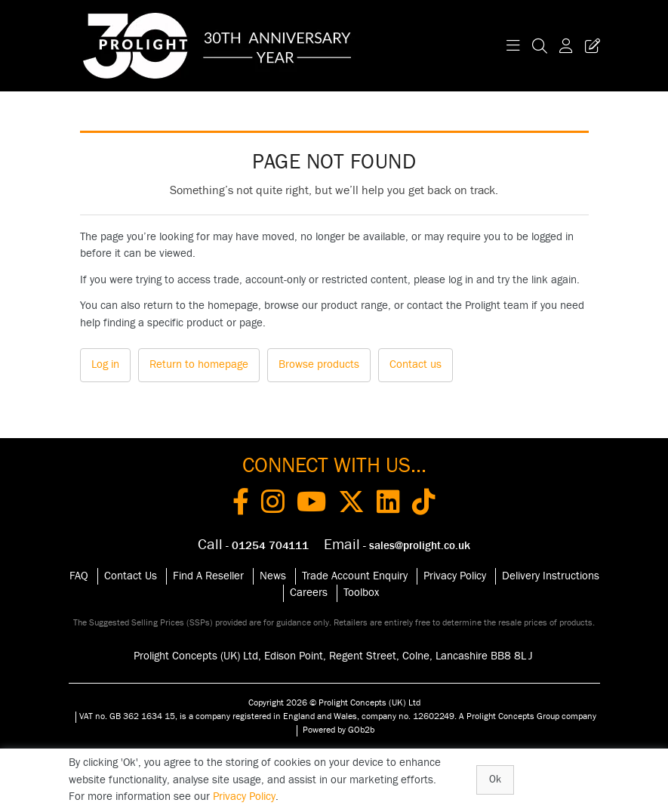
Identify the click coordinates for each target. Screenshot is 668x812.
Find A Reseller (208, 576)
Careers (309, 593)
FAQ (79, 576)
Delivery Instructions (551, 576)
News (273, 576)
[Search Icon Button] (540, 46)
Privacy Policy (455, 576)
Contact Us (131, 576)
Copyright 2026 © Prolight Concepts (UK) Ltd (334, 702)
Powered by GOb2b (339, 730)
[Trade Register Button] (590, 46)
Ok (495, 780)
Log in (105, 364)
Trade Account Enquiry (355, 576)
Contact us (416, 364)
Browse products (319, 364)
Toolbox (361, 593)
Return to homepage (199, 364)
